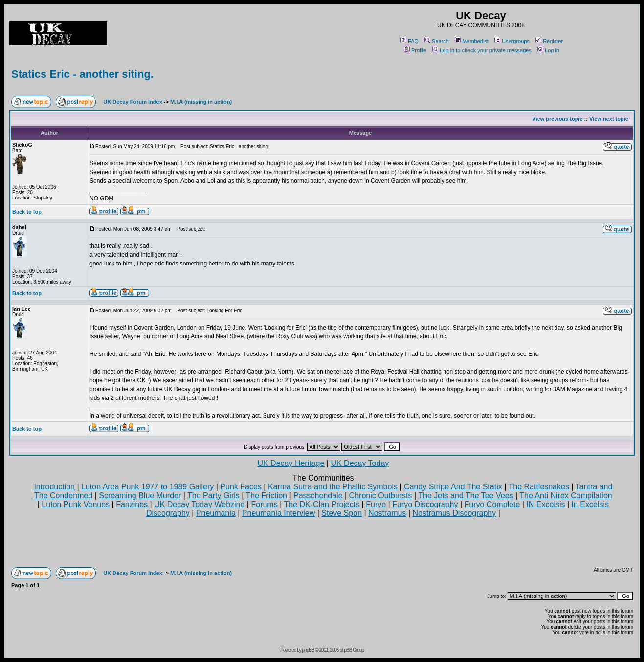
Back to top (27, 212)
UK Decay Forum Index (133, 102)
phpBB (308, 650)
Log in (548, 50)
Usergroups (512, 41)
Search (437, 41)
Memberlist (472, 41)
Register (549, 41)
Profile (415, 50)
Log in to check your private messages (482, 50)
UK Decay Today (360, 463)
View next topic (609, 119)
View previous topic (557, 119)
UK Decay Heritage (291, 463)
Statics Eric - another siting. (82, 74)
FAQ (410, 41)
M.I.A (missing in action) (201, 102)
